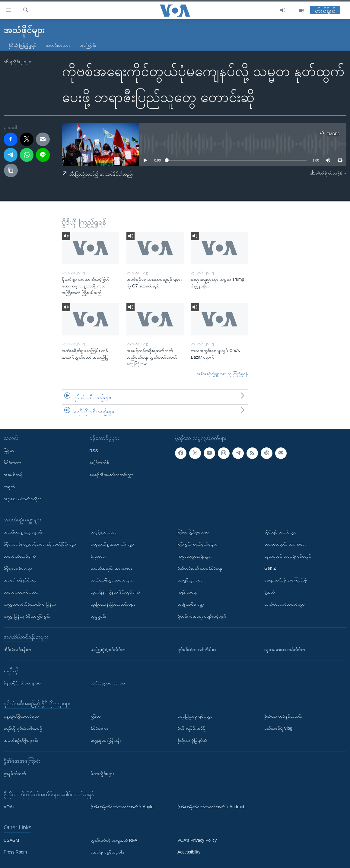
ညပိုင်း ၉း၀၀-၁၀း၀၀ (108, 683)
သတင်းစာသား (58, 45)
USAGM (11, 840)
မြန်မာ (9, 450)
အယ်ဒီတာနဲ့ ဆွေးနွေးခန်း (24, 532)
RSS (94, 450)
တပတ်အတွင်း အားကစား (111, 568)
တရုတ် (9, 487)
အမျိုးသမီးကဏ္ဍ (191, 604)
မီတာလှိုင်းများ (102, 774)
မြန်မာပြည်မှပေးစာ (193, 532)
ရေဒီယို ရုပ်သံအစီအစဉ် (23, 728)
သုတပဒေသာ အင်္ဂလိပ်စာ (285, 649)
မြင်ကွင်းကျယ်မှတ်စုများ (197, 544)
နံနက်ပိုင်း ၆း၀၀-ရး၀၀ (22, 683)
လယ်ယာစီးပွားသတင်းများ (112, 580)
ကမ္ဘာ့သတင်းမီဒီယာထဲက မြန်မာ (30, 604)
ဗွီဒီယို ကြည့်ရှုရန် (22, 45)
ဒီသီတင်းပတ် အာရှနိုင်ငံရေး (200, 568)
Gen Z (270, 568)
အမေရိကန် (13, 475)
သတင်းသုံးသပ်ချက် (20, 556)
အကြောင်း (88, 45)
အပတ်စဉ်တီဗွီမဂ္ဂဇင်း (21, 740)
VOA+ (9, 807)
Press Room (15, 852)
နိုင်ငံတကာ (13, 463)
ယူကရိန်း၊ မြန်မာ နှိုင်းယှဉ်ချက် (115, 592)
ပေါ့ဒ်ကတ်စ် (99, 463)
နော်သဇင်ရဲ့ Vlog (278, 728)
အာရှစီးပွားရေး (190, 580)
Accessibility (189, 852)
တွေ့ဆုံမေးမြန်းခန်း (106, 740)
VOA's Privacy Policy (197, 840)
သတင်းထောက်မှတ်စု (21, 592)
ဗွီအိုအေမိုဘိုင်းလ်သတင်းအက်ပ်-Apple (122, 807)
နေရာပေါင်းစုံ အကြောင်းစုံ (286, 580)
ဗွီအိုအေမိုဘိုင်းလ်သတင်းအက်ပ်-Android (211, 807)
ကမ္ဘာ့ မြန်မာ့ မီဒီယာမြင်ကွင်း (27, 616)
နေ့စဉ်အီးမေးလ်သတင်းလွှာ (111, 475)
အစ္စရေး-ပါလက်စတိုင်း (22, 499)
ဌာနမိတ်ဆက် (15, 774)
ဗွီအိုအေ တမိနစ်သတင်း (283, 716)
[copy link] (11, 171)
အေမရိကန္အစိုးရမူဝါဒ (107, 852)
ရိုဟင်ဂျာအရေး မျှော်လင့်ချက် (202, 616)
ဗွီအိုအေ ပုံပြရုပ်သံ (192, 740)
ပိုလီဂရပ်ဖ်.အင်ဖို (191, 728)
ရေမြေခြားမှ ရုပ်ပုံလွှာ (195, 716)
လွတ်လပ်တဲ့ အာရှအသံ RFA (114, 840)
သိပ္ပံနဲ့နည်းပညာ (103, 532)
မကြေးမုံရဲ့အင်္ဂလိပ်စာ (108, 649)
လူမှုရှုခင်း (98, 616)
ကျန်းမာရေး (187, 592)
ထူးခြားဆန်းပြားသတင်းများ (113, 604)
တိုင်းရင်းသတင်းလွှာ (280, 532)
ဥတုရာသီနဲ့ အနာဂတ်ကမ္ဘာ (112, 544)
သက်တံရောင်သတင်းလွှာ (285, 604)
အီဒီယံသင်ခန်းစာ (17, 649)
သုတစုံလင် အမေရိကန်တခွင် (288, 556)
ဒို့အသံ (270, 592)
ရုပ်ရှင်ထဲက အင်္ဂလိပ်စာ (197, 649)
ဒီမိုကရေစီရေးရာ (18, 568)
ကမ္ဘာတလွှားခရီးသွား (194, 556)
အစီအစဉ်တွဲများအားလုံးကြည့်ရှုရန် (222, 374)
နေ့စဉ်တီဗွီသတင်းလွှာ (21, 716)
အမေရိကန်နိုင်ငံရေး (20, 580)
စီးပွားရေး (99, 556)
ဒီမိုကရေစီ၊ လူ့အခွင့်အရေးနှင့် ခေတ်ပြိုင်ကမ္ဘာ (40, 544)
